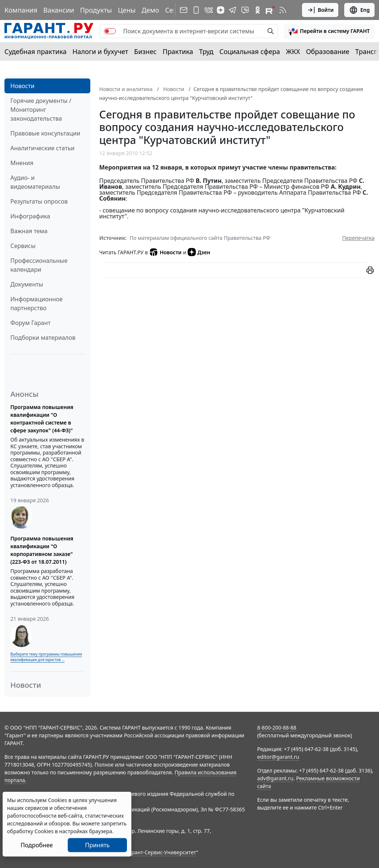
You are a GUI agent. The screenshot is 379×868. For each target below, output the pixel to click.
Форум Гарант (31, 323)
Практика (178, 51)
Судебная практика (36, 51)
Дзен (199, 252)
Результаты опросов (39, 201)
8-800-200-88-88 (277, 728)
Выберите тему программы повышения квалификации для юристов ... (46, 657)
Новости (22, 86)
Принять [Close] (98, 845)
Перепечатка (358, 238)
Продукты (96, 10)
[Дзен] (221, 10)
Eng (359, 10)
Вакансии (59, 10)
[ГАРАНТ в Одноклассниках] (258, 10)
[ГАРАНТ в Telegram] (232, 10)
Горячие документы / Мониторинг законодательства (41, 110)
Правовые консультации (45, 133)
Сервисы (23, 246)
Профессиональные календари (39, 265)
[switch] (110, 31)
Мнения (22, 163)
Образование (328, 51)
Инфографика (30, 216)
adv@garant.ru (275, 778)
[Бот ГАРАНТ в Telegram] (245, 10)
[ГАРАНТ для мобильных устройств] (196, 10)
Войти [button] (320, 10)
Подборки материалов (43, 338)
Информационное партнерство (36, 304)
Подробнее (36, 845)
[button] (329, 31)
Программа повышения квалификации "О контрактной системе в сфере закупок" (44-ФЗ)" (42, 419)
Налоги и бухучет (100, 51)
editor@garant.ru (278, 757)
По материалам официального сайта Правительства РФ (200, 238)
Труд (206, 51)
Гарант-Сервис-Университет (161, 852)
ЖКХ (293, 51)
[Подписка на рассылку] (184, 10)
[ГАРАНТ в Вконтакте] (209, 10)
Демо (150, 10)
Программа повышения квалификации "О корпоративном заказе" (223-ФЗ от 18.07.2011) (42, 550)
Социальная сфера (250, 51)
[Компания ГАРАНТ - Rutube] (270, 10)
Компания (21, 10)
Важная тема (29, 231)
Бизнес (145, 51)
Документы (27, 284)
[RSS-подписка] (283, 10)
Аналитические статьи (42, 148)
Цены (127, 10)
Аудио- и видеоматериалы (35, 182)
